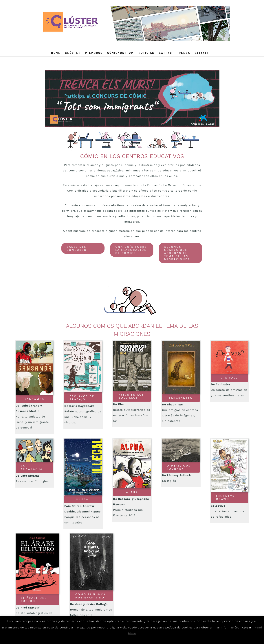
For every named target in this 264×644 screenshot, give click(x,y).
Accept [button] (247, 628)
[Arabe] (37, 535)
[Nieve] (132, 342)
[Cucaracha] (34, 440)
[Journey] (181, 440)
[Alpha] (132, 440)
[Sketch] (230, 440)
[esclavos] (83, 342)
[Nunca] (92, 535)
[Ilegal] (83, 440)
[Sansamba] (34, 342)
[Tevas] (230, 342)
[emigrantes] (181, 342)
